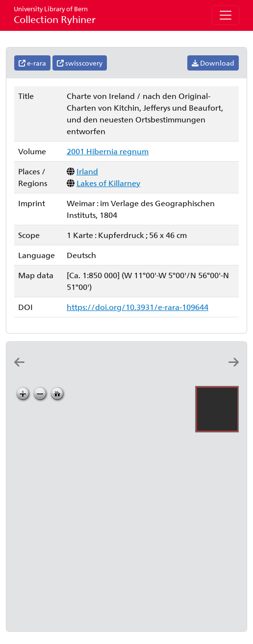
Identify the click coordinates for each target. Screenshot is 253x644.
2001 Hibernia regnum (108, 151)
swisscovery (80, 63)
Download (213, 63)
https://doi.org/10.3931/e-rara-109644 (138, 307)
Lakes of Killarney (108, 183)
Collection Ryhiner (55, 15)
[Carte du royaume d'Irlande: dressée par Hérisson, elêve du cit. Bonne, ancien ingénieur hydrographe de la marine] (72, 371)
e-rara (32, 63)
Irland (87, 171)
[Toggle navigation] (226, 15)
